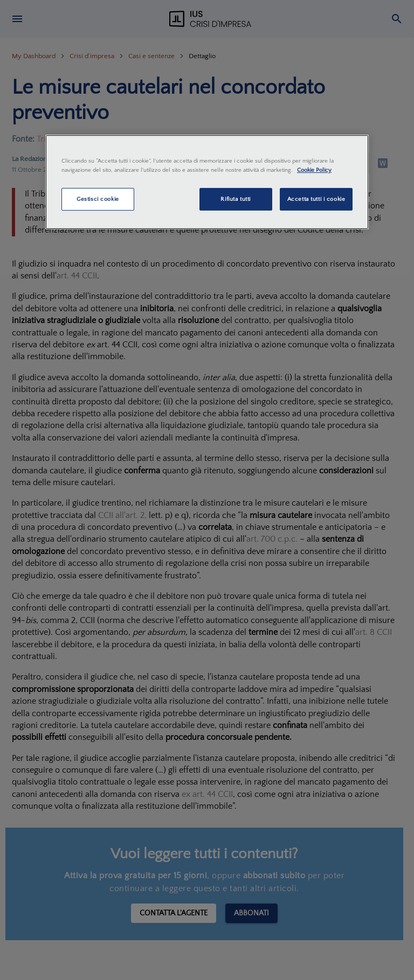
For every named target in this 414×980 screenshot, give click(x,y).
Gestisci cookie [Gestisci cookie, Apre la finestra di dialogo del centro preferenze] (98, 199)
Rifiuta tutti (235, 199)
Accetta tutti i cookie (316, 199)
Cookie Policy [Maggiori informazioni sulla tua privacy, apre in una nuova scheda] (314, 170)
